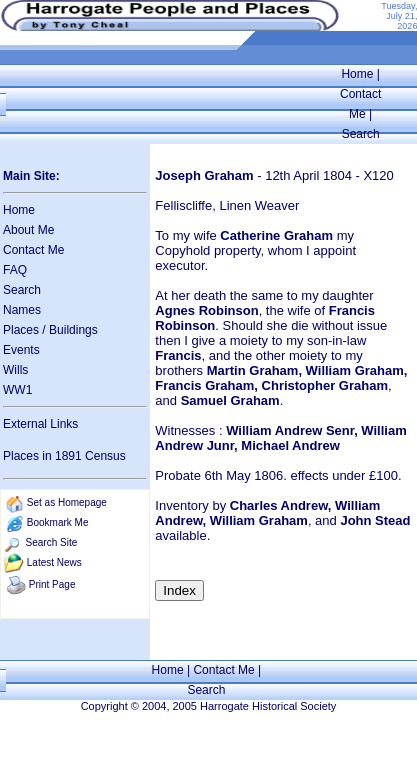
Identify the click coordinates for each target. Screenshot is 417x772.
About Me (28, 230)
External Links (40, 424)
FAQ (15, 270)
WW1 (17, 390)
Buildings (73, 330)
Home (357, 74)
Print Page (52, 584)
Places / (26, 330)
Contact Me (33, 250)
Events (21, 350)
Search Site (52, 542)
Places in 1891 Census (64, 456)
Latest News (54, 562)
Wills (15, 370)
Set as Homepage (67, 502)
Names (22, 310)
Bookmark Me (58, 522)
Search (361, 134)
